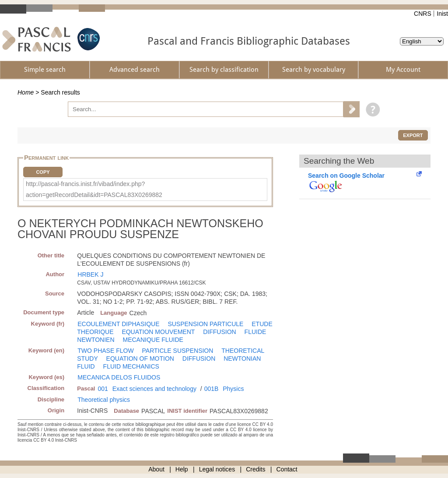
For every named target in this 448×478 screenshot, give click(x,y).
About (156, 469)
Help (182, 469)
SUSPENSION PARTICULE (205, 324)
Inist (442, 14)
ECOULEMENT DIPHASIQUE (118, 324)
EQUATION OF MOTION (140, 358)
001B (212, 389)
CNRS (423, 14)
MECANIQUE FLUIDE (153, 340)
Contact (287, 469)
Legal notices (217, 469)
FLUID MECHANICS (131, 366)
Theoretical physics (104, 400)
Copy (43, 172)
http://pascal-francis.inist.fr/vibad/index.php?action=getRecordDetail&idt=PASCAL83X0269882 (94, 189)
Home (26, 92)
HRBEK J (90, 274)
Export (413, 135)
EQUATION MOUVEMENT (158, 332)
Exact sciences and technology (154, 389)
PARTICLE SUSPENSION (178, 351)
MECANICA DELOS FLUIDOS (119, 377)
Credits (255, 469)
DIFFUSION (219, 332)
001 (103, 389)
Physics (233, 389)
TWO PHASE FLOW (105, 351)
